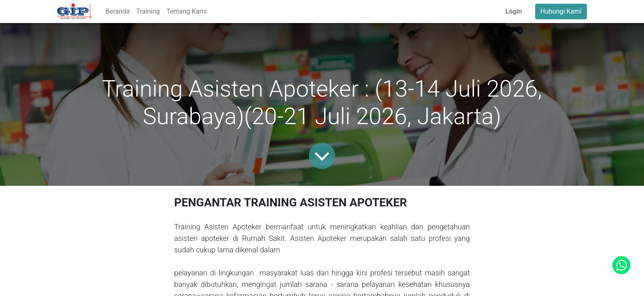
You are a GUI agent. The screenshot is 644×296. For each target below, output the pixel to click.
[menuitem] (118, 12)
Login (514, 11)
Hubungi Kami (561, 11)
